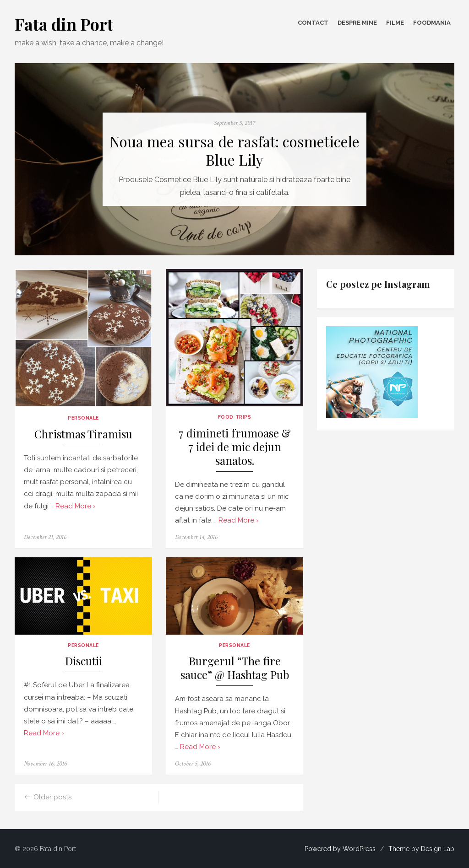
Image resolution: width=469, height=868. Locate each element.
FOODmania (432, 23)
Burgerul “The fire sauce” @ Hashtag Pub (235, 668)
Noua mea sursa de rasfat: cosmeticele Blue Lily (234, 151)
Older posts (52, 797)
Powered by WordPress (340, 849)
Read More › (76, 506)
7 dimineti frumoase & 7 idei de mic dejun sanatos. (235, 447)
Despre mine (357, 23)
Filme (395, 23)
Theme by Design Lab (421, 849)
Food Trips (234, 417)
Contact (313, 23)
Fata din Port (64, 24)
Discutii (84, 661)
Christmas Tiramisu (83, 434)
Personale (83, 418)
